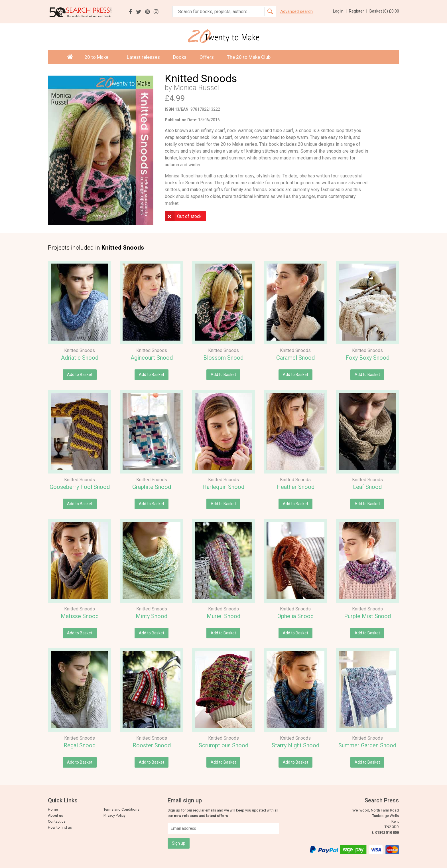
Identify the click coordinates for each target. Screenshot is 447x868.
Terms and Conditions (121, 809)
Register (358, 11)
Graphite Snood (152, 487)
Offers (207, 57)
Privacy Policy (114, 815)
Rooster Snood (152, 745)
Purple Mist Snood (367, 616)
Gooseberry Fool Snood (80, 487)
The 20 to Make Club (249, 57)
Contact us (57, 821)
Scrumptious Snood (223, 745)
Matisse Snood (80, 616)
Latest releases (143, 57)
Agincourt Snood (152, 358)
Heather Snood (295, 487)
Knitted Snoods (80, 350)
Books (180, 57)
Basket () (384, 11)
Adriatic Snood (80, 358)
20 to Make (99, 57)
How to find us (60, 827)
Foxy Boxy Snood (367, 358)
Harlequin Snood (223, 487)
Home (53, 809)
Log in (340, 11)
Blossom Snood (223, 358)
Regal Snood (80, 745)
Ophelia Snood (295, 616)
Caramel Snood (295, 358)
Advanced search (296, 12)
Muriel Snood (223, 616)
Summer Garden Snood (367, 745)
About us (55, 815)
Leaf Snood (367, 487)
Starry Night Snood (295, 745)
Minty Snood (152, 616)
